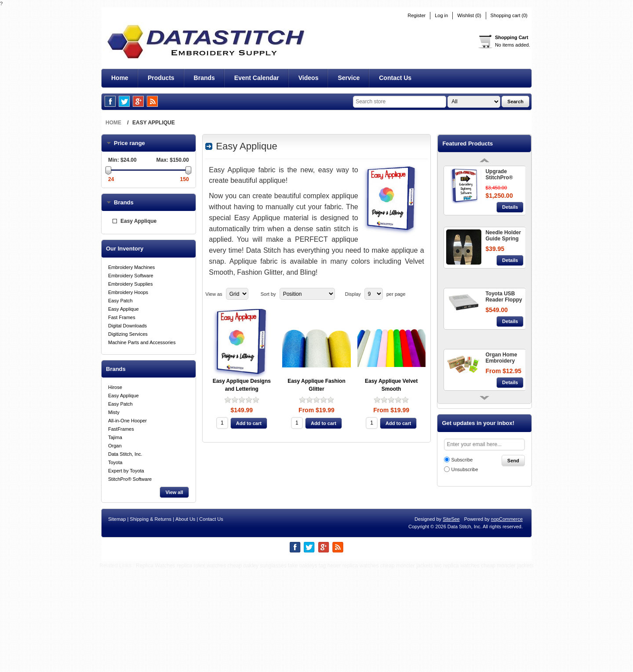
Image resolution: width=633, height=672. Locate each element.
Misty (114, 412)
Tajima (115, 437)
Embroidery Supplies (131, 284)
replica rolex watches (201, 668)
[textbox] (400, 102)
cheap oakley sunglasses (257, 668)
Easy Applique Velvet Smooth (391, 385)
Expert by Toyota (126, 471)
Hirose (115, 387)
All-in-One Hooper (127, 421)
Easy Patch (120, 301)
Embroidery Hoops (128, 292)
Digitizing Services (128, 334)
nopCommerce (507, 621)
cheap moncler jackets (406, 668)
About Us (185, 621)
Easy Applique (138, 221)
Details (510, 207)
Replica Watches (156, 668)
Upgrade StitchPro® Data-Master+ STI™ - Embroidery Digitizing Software (502, 175)
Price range (135, 143)
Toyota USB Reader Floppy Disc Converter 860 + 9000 (504, 297)
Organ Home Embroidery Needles (501, 358)
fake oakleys (303, 668)
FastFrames (121, 429)
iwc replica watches (457, 668)
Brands (124, 202)
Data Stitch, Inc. (125, 454)
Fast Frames (122, 317)
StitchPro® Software (130, 479)
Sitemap (117, 621)
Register (417, 16)
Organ (115, 446)
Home (113, 123)
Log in (441, 16)
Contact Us (211, 621)
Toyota (115, 462)
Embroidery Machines (131, 267)
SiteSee (451, 621)
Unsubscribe (464, 469)
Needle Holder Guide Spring (503, 236)
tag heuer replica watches (349, 668)
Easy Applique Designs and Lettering (242, 385)
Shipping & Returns (151, 621)
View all (174, 492)
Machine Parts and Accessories (142, 342)
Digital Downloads (127, 326)
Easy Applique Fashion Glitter (316, 385)
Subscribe (462, 460)
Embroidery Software (131, 276)
